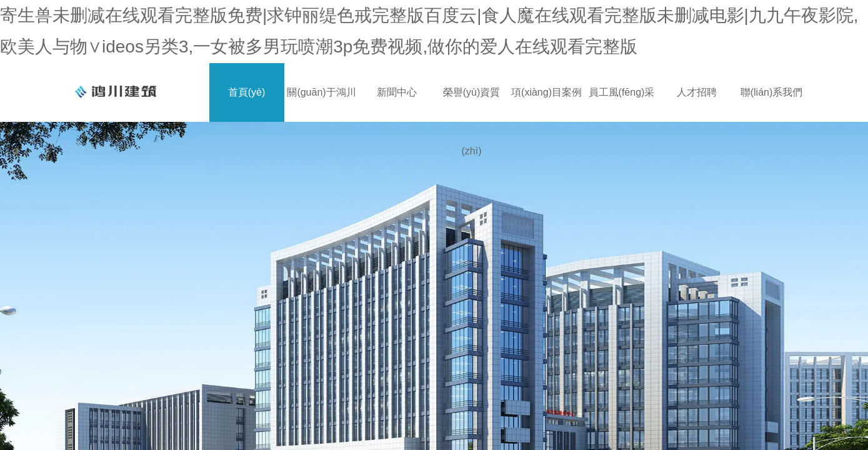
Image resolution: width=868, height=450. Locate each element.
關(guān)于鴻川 (321, 92)
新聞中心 (397, 92)
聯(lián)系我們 (772, 92)
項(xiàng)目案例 (546, 92)
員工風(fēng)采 (622, 92)
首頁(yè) (247, 92)
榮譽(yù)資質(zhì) (472, 104)
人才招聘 (697, 92)
